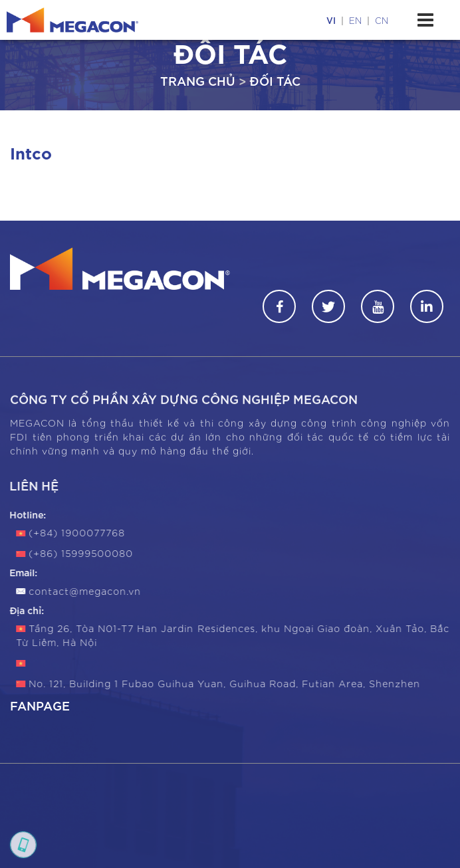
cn (382, 20)
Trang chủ (198, 80)
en (355, 20)
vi (331, 20)
